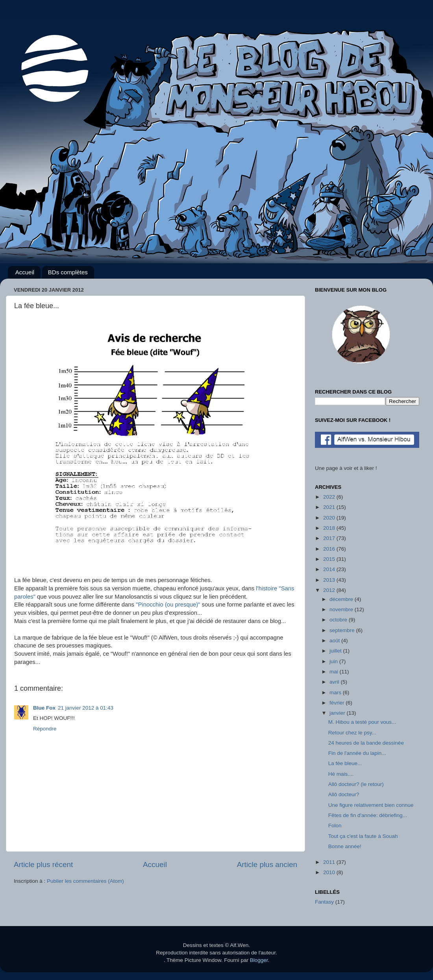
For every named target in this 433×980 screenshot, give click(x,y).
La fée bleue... (345, 763)
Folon (335, 826)
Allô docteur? (344, 794)
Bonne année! (345, 846)
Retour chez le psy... (352, 733)
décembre (342, 599)
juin (334, 661)
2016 (330, 549)
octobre (339, 620)
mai (335, 672)
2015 (330, 559)
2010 (330, 872)
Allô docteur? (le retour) (356, 784)
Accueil (25, 272)
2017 (330, 538)
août (335, 641)
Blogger (259, 960)
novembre (342, 609)
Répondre (45, 729)
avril (335, 682)
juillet (336, 651)
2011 (330, 862)
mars (336, 692)
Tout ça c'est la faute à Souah (363, 836)
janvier (338, 713)
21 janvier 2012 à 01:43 (86, 708)
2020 (330, 518)
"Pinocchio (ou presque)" (168, 605)
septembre (343, 630)
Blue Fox (44, 708)
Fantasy (324, 902)
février (338, 703)
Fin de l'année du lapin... (357, 753)
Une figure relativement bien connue (371, 805)
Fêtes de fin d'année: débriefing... (368, 815)
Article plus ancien (267, 864)
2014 (330, 569)
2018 (330, 528)
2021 (330, 507)
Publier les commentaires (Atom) (85, 881)
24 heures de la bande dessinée (366, 743)
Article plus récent (43, 864)
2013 (330, 580)
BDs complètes (68, 272)
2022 (330, 497)
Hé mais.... (341, 774)
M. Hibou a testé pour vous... (362, 722)
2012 (330, 590)
